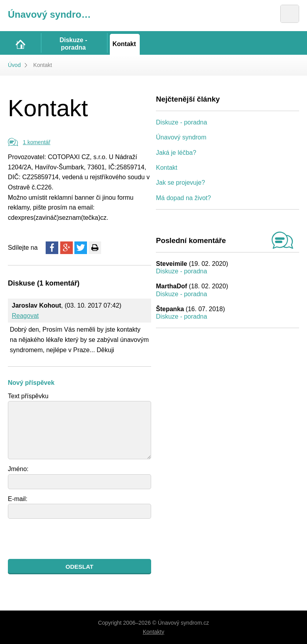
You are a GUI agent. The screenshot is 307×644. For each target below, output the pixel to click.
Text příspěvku (28, 396)
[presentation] (68, 539)
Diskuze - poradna (181, 122)
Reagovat (25, 316)
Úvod (14, 65)
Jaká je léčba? (176, 153)
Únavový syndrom (181, 137)
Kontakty (153, 632)
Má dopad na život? (183, 198)
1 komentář (37, 142)
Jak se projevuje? (180, 183)
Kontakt (166, 168)
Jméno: (18, 469)
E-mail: (18, 499)
